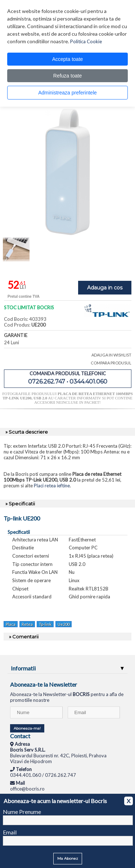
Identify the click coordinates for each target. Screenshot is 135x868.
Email (10, 832)
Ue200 (64, 624)
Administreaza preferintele (67, 93)
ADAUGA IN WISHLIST (111, 355)
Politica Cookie (86, 41)
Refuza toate (67, 76)
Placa (11, 624)
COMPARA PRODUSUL (111, 363)
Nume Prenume (22, 812)
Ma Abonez (68, 858)
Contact (20, 736)
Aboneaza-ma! (27, 728)
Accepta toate (68, 59)
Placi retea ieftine (52, 486)
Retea (27, 624)
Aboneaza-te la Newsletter (44, 684)
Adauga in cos (105, 288)
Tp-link (45, 624)
